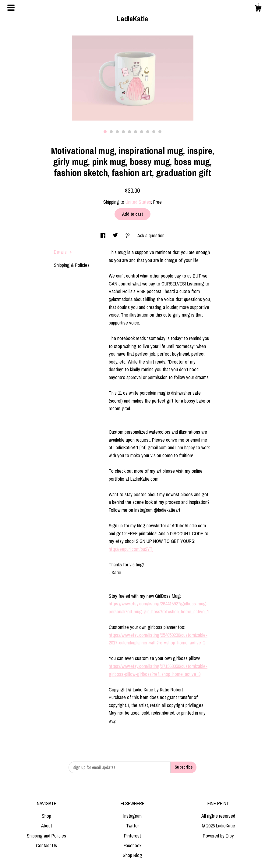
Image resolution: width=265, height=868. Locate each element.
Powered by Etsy (218, 836)
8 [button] (148, 132)
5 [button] (129, 132)
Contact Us (46, 845)
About (47, 826)
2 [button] (111, 132)
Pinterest (132, 836)
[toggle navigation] (11, 8)
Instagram (132, 816)
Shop (46, 816)
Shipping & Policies (72, 265)
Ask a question (151, 235)
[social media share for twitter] (116, 235)
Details (63, 252)
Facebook (132, 845)
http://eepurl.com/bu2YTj (131, 549)
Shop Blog (132, 855)
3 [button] (117, 132)
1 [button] (105, 132)
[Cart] (258, 9)
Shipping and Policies (46, 836)
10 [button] (160, 132)
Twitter (132, 826)
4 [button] (123, 132)
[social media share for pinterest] (128, 235)
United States (138, 202)
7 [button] (142, 132)
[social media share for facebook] (104, 235)
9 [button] (154, 132)
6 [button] (136, 132)
